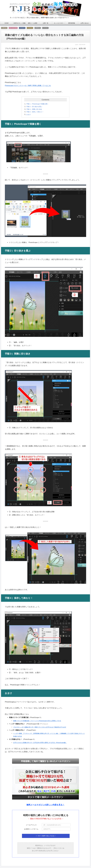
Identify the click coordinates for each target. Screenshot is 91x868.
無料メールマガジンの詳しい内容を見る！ (45, 805)
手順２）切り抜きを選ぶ (35, 106)
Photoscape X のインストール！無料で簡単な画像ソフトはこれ (29, 86)
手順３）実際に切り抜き (35, 109)
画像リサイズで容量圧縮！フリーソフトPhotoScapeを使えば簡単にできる (39, 721)
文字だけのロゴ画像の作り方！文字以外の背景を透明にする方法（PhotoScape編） (42, 743)
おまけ (29, 114)
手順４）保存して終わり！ (36, 112)
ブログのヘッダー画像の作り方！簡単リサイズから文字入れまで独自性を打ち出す (41, 727)
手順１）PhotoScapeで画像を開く (38, 104)
